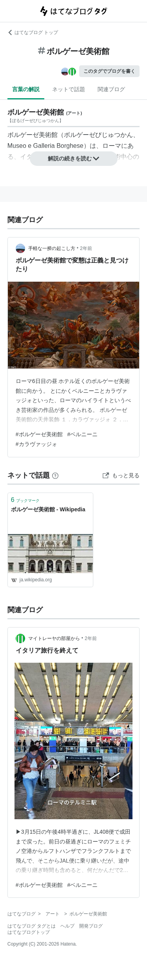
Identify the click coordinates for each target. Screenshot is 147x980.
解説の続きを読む (74, 158)
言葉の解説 (26, 89)
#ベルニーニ (83, 434)
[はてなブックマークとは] (55, 475)
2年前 (86, 248)
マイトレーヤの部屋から (54, 638)
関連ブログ (111, 89)
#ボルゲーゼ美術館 (39, 434)
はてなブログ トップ (33, 32)
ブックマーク (25, 500)
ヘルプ (67, 926)
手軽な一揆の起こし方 (52, 248)
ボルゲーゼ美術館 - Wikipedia (48, 509)
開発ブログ (91, 926)
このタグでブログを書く (109, 71)
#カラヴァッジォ (36, 444)
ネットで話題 (69, 89)
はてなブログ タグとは (32, 926)
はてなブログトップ (29, 932)
